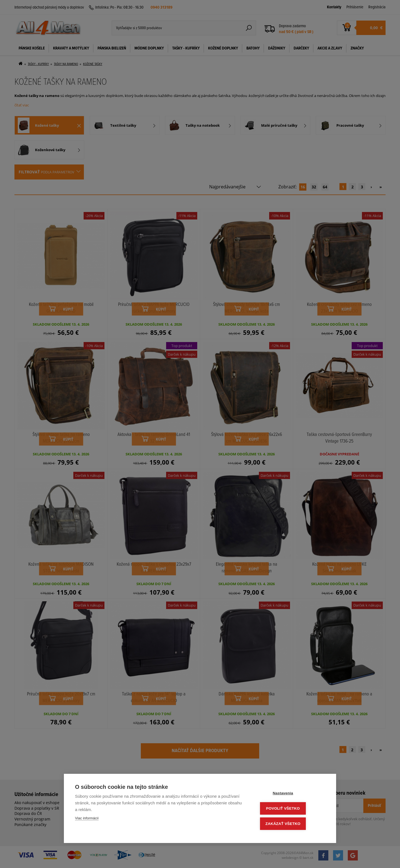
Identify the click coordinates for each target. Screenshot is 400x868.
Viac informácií (87, 820)
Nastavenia (292, 795)
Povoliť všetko (292, 809)
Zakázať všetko (292, 824)
